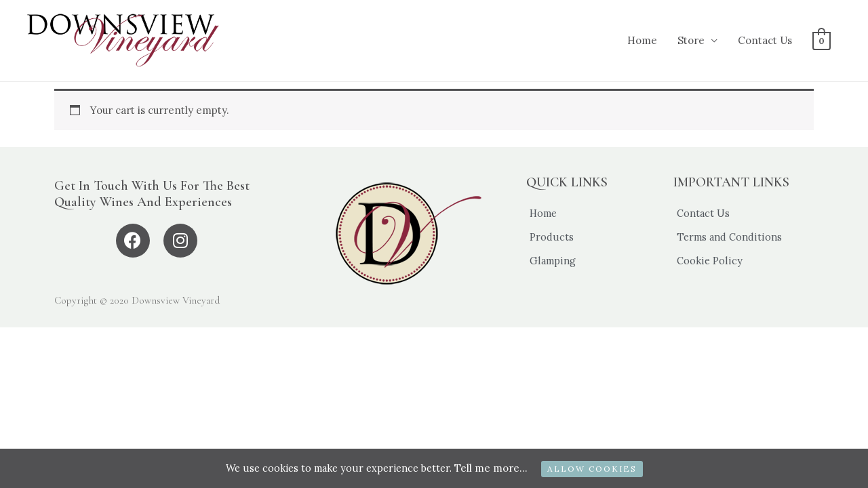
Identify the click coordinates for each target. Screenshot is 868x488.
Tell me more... (495, 468)
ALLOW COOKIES (596, 469)
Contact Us (765, 40)
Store (691, 40)
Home (642, 40)
